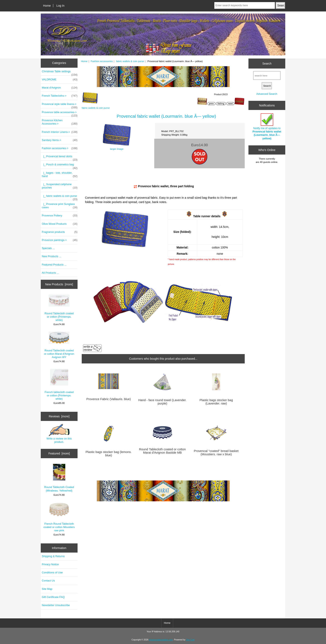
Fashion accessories (102, 61)
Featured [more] (59, 453)
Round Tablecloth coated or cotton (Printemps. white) (59, 308)
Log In (60, 6)
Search (267, 63)
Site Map (47, 589)
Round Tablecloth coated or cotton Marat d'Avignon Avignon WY (59, 345)
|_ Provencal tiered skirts (60, 157)
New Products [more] (59, 284)
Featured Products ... (54, 265)
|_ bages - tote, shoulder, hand (60, 175)
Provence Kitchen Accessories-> (60, 122)
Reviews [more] (59, 416)
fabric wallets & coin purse (130, 61)
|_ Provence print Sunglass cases (60, 206)
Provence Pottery (60, 216)
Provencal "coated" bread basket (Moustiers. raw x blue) (216, 453)
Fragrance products (60, 232)
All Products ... (50, 273)
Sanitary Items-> (60, 140)
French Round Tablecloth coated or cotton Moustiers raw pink (59, 517)
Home (47, 6)
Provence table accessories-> (60, 113)
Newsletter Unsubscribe (56, 605)
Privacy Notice (50, 564)
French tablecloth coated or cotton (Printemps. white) (59, 385)
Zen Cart (190, 640)
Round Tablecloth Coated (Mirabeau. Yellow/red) (59, 478)
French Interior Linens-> (60, 132)
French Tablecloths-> (60, 96)
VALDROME (60, 80)
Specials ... (48, 248)
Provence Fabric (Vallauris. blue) (109, 399)
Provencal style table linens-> (60, 105)
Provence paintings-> (60, 240)
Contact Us (48, 581)
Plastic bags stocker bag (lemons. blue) (109, 454)
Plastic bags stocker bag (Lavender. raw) (216, 402)
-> (60, 148)
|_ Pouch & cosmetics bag (60, 166)
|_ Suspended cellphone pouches (60, 186)
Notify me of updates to (267, 127)
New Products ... (52, 256)
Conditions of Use (52, 572)
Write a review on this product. (59, 434)
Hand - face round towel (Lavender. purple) (162, 402)
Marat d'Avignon (60, 88)
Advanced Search (267, 94)
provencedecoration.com (161, 640)
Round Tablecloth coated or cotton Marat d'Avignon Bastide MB (162, 451)
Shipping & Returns (53, 556)
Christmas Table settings (60, 72)
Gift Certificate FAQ (53, 597)
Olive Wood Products (60, 224)
